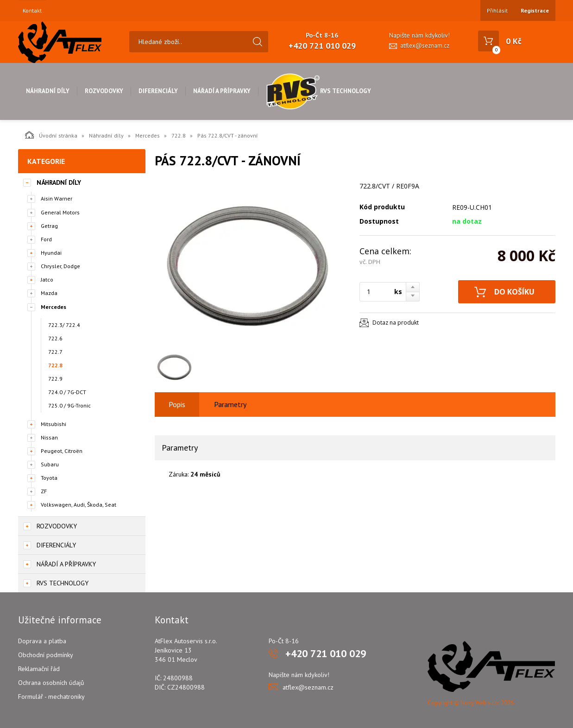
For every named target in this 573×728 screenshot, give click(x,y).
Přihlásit (497, 10)
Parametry (230, 404)
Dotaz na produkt (396, 323)
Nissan (49, 437)
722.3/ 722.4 (64, 325)
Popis (177, 404)
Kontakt (32, 11)
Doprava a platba (42, 641)
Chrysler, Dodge (60, 266)
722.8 (179, 135)
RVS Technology (318, 91)
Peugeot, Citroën (62, 451)
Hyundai (51, 253)
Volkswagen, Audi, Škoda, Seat (79, 505)
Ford (46, 239)
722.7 (55, 352)
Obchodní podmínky (46, 655)
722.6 (55, 338)
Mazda (49, 293)
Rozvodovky (104, 91)
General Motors (60, 212)
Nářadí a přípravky (222, 91)
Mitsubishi (54, 424)
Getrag (49, 226)
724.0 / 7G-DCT (67, 392)
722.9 (55, 379)
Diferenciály (158, 91)
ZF (44, 491)
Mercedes (148, 135)
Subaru (50, 464)
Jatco (47, 279)
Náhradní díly (48, 91)
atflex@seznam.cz (425, 46)
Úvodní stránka (51, 135)
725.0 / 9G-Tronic (69, 405)
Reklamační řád (39, 669)
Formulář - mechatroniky (51, 697)
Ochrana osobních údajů (51, 683)
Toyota (49, 478)
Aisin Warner (57, 198)
